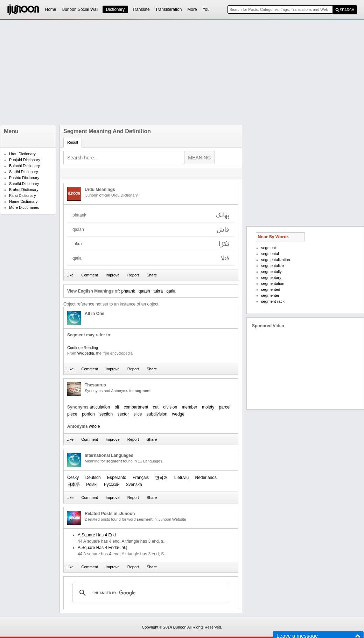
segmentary (271, 277)
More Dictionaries (24, 207)
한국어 (161, 478)
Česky (73, 478)
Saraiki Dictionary (24, 184)
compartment (136, 407)
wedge (178, 414)
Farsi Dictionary (22, 195)
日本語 (73, 485)
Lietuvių (181, 478)
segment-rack (273, 301)
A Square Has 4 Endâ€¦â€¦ (103, 548)
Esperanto (117, 478)
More (192, 9)
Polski (92, 485)
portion (88, 414)
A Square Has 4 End (97, 535)
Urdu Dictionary (22, 154)
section (106, 414)
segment (268, 248)
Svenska (134, 485)
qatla (171, 291)
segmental (270, 254)
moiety (208, 407)
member (190, 407)
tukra (158, 291)
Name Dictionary (23, 201)
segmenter (270, 295)
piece (72, 414)
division (170, 407)
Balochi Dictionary (24, 166)
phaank (128, 291)
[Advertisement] (147, 72)
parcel (225, 407)
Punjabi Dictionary (25, 160)
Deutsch (93, 478)
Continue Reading (83, 348)
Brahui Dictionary (24, 190)
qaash (144, 291)
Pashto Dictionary (24, 178)
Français (141, 478)
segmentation (273, 283)
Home (51, 9)
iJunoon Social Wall (80, 9)
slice (138, 414)
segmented (271, 289)
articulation (100, 407)
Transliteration (169, 9)
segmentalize (272, 266)
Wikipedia (86, 353)
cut (156, 407)
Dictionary (115, 9)
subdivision (157, 414)
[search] (150, 593)
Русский (112, 485)
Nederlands (206, 478)
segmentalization (276, 260)
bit (117, 407)
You (206, 9)
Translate (141, 9)
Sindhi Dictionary (24, 172)
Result (73, 142)
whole (94, 426)
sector (123, 414)
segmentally (271, 272)
